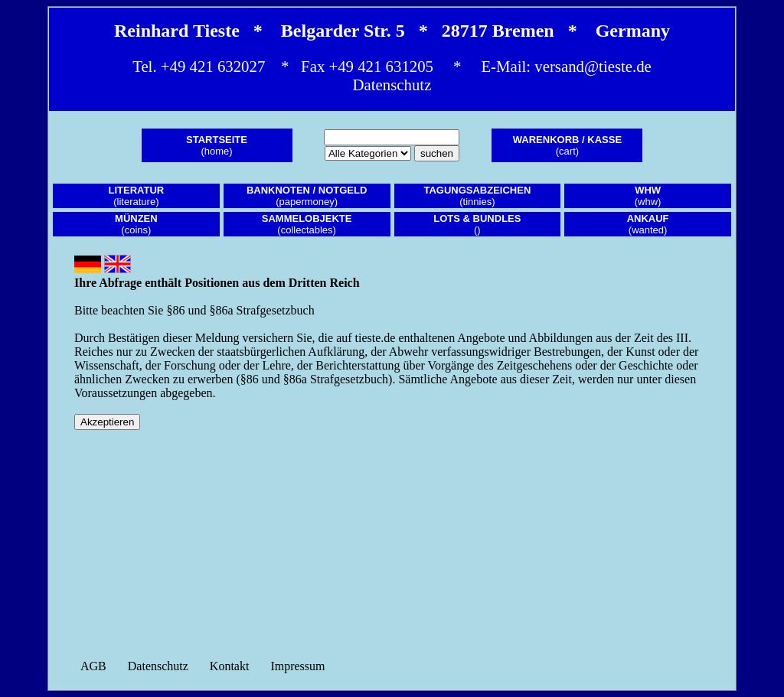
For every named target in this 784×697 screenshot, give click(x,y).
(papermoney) (307, 196)
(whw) (648, 196)
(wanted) (648, 224)
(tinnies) (477, 196)
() (477, 224)
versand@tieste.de (593, 66)
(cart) (567, 145)
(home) (217, 145)
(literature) (137, 196)
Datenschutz (392, 85)
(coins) (136, 224)
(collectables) (307, 224)
